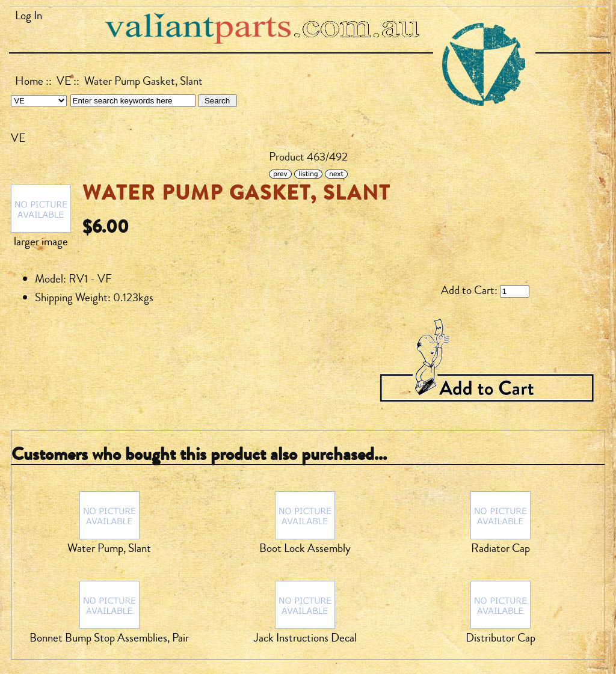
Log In (29, 16)
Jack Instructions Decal (305, 638)
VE (64, 81)
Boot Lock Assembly (305, 548)
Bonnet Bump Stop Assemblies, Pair (109, 638)
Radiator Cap (500, 548)
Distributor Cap (500, 638)
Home (29, 81)
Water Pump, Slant (109, 548)
